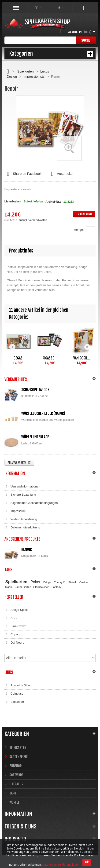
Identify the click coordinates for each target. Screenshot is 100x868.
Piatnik (72, 582)
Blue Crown (15, 626)
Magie (9, 587)
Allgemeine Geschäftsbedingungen (31, 503)
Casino (84, 582)
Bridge (47, 582)
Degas (18, 358)
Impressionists (34, 77)
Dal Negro (14, 643)
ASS (11, 618)
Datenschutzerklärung (22, 527)
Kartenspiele (19, 757)
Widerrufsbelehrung (21, 519)
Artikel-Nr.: (53, 202)
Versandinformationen (22, 487)
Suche (86, 40)
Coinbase (14, 694)
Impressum (15, 511)
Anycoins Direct (18, 685)
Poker (35, 582)
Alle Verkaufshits (19, 462)
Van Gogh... (82, 358)
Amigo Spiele (17, 610)
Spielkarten (26, 71)
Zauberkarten (23, 587)
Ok (87, 862)
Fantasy (56, 587)
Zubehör (15, 766)
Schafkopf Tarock (35, 390)
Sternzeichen (41, 587)
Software (16, 775)
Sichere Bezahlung (20, 495)
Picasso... (50, 358)
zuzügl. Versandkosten (33, 220)
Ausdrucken (61, 174)
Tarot (14, 793)
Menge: (79, 230)
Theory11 (60, 582)
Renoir (27, 549)
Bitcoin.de (14, 702)
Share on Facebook (23, 174)
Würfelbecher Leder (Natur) (43, 413)
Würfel (14, 802)
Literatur (16, 784)
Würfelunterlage (35, 437)
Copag (12, 634)
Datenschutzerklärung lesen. (61, 865)
